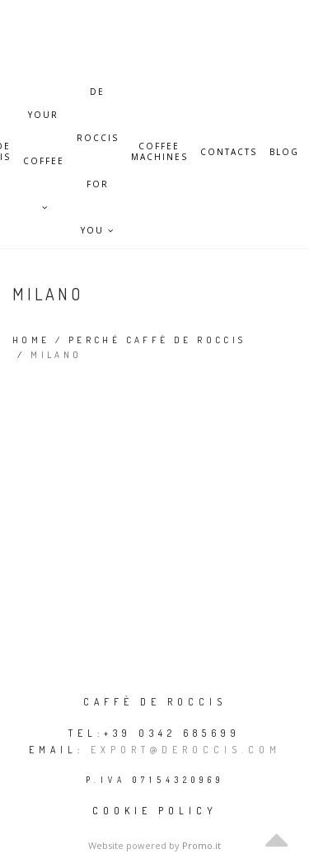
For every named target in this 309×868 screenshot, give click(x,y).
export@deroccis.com (186, 750)
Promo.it (201, 845)
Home (31, 340)
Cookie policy (155, 811)
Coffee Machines (159, 152)
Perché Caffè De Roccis (157, 340)
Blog (284, 152)
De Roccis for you (98, 100)
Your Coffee (44, 123)
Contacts (229, 152)
